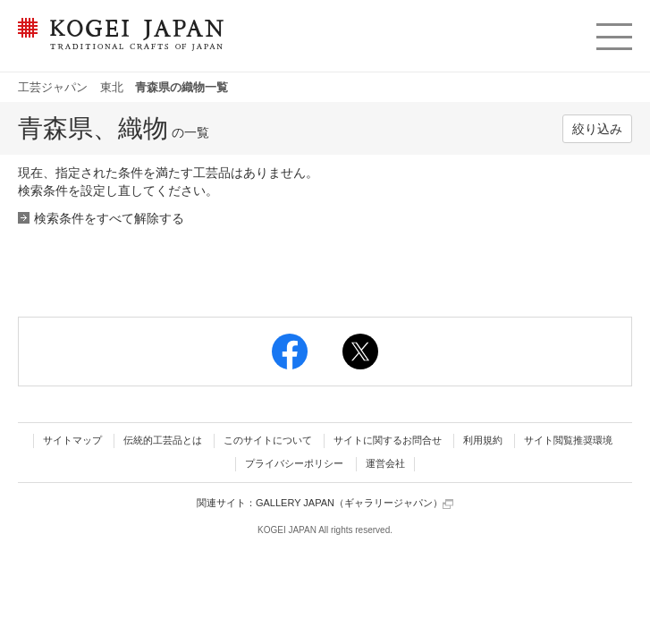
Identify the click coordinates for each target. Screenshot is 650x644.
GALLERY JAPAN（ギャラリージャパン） (355, 503)
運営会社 (385, 463)
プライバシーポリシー (294, 463)
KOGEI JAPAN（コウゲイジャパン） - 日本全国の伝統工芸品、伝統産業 (117, 45)
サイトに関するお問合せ (388, 440)
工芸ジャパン (53, 87)
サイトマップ (72, 440)
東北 (112, 87)
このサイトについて (268, 440)
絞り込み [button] (597, 129)
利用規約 (483, 440)
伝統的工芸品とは (163, 440)
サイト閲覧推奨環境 (568, 440)
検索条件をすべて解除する (109, 218)
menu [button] (613, 32)
